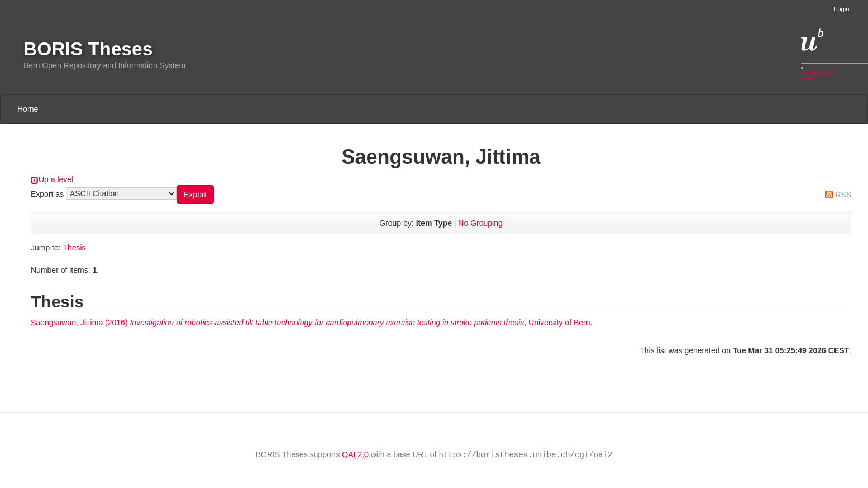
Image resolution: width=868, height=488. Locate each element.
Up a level (56, 179)
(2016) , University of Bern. (311, 323)
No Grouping (480, 223)
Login (841, 9)
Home (28, 109)
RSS (843, 195)
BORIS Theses (88, 49)
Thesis (74, 248)
